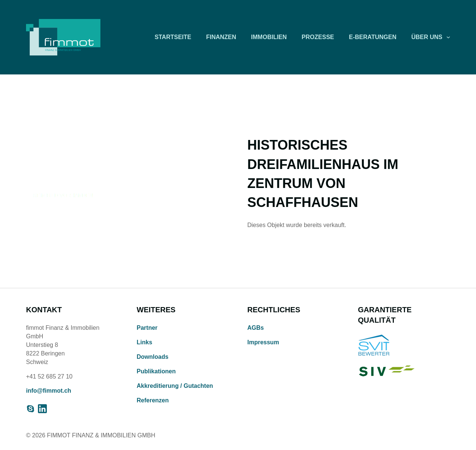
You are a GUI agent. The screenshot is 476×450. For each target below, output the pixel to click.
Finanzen (221, 37)
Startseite (173, 37)
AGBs (255, 328)
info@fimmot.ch (49, 391)
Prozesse (318, 37)
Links (145, 342)
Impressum (263, 342)
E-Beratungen (373, 37)
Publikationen (156, 371)
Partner (147, 328)
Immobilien (269, 37)
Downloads (153, 357)
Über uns (427, 37)
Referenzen (153, 400)
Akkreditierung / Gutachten (175, 386)
